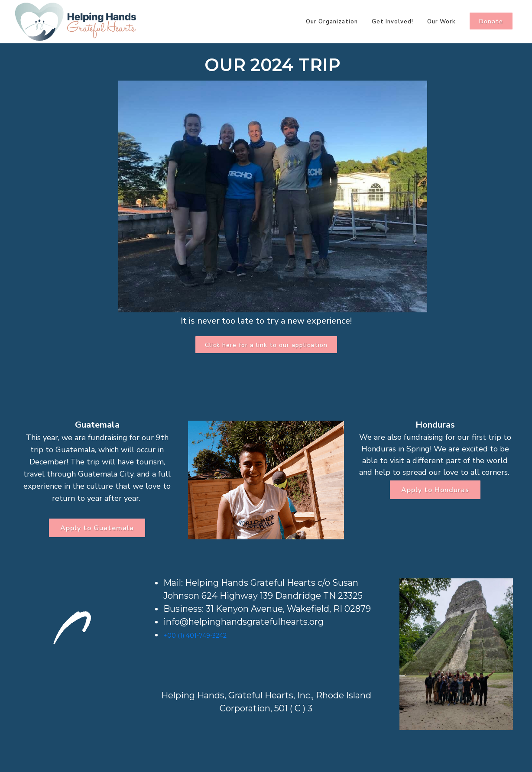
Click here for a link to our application (266, 345)
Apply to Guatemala (97, 528)
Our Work (441, 22)
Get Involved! (393, 22)
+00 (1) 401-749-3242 (195, 636)
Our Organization (332, 22)
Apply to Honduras (435, 490)
